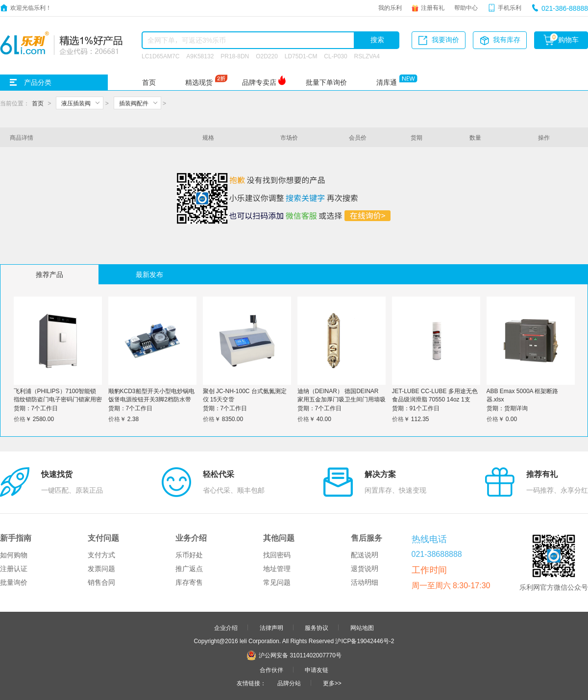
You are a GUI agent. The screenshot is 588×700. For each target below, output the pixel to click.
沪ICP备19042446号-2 (365, 641)
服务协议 (317, 627)
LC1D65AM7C (160, 56)
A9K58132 (200, 56)
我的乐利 (390, 7)
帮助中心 (466, 7)
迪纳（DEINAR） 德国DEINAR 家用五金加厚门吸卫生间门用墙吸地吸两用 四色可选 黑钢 (342, 399)
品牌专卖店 (259, 82)
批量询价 (14, 582)
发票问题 (101, 569)
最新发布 (149, 275)
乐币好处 (189, 555)
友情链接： (251, 683)
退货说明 (365, 569)
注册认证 (14, 569)
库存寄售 (189, 582)
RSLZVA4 (367, 56)
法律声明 (271, 627)
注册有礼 (433, 7)
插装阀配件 (134, 103)
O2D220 (267, 56)
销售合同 (101, 582)
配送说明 (365, 555)
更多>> (332, 683)
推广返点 (189, 569)
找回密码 (277, 555)
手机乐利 (510, 7)
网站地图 (362, 627)
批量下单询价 (326, 82)
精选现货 (199, 82)
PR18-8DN (235, 56)
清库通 (387, 82)
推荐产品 (49, 275)
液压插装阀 (76, 103)
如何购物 (14, 555)
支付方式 (101, 555)
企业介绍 (226, 627)
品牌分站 (289, 683)
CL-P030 (335, 56)
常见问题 (277, 582)
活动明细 (365, 582)
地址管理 (277, 569)
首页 (149, 82)
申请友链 (317, 670)
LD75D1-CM (301, 56)
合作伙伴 (271, 670)
